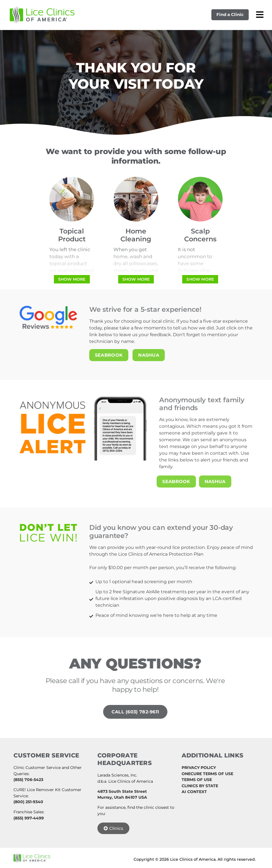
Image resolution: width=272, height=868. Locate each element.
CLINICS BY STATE (200, 785)
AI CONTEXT (194, 791)
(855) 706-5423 (28, 779)
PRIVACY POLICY (199, 767)
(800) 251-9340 (28, 801)
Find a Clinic (230, 15)
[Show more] (72, 279)
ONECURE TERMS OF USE (207, 773)
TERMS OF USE (197, 779)
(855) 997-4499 (29, 818)
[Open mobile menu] (260, 15)
